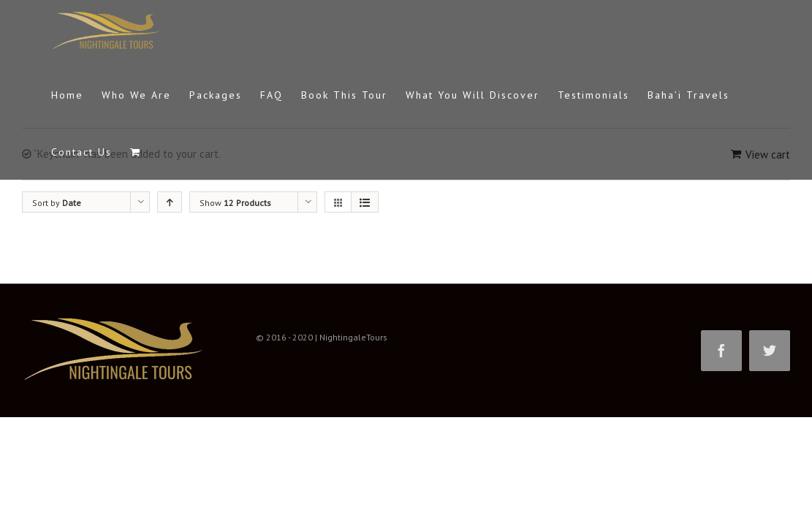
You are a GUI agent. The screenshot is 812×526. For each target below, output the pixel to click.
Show (235, 203)
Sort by (57, 203)
